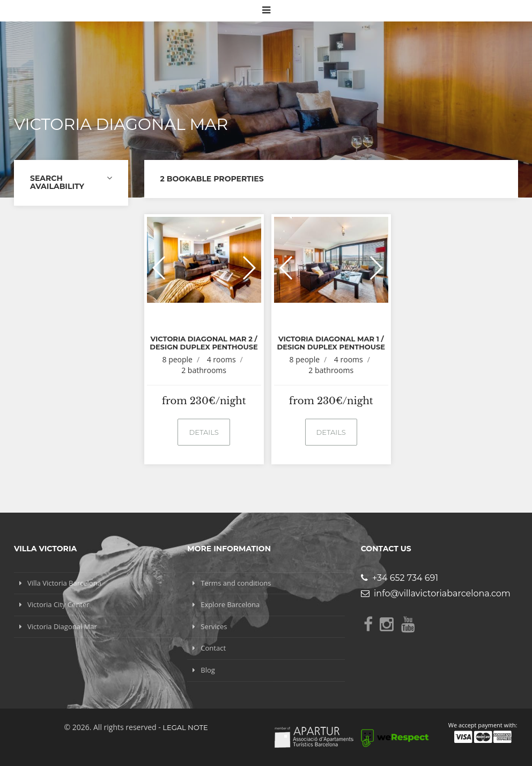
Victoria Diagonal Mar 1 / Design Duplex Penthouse (331, 343)
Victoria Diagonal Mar (62, 626)
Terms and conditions (236, 583)
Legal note (185, 727)
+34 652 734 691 (400, 578)
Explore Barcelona (230, 604)
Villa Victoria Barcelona (64, 583)
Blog (208, 670)
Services (214, 626)
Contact (213, 648)
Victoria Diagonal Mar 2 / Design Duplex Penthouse (204, 343)
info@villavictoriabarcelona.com (436, 593)
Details (204, 432)
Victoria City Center (58, 604)
